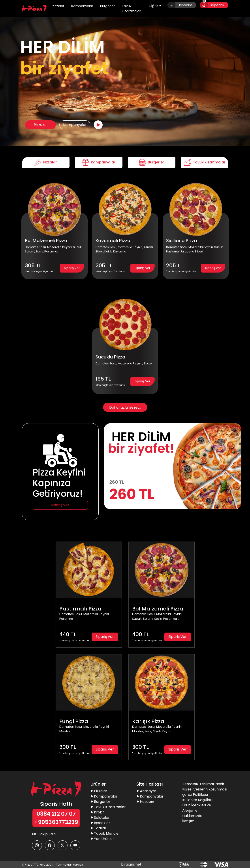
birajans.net (131, 864)
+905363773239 (56, 822)
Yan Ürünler (102, 839)
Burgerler (107, 6)
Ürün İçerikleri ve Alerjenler (197, 808)
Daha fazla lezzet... (125, 407)
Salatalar (100, 818)
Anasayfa (146, 791)
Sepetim (212, 5)
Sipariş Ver (72, 268)
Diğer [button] (153, 6)
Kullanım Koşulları (197, 800)
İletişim (188, 821)
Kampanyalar (82, 6)
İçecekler (100, 823)
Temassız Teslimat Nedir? (204, 784)
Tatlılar (98, 828)
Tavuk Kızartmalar (131, 8)
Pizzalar (58, 6)
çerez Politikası (195, 795)
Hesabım (180, 5)
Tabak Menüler (105, 833)
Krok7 (97, 812)
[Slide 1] (173, 503)
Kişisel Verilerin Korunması (205, 789)
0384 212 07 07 (56, 814)
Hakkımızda (192, 816)
